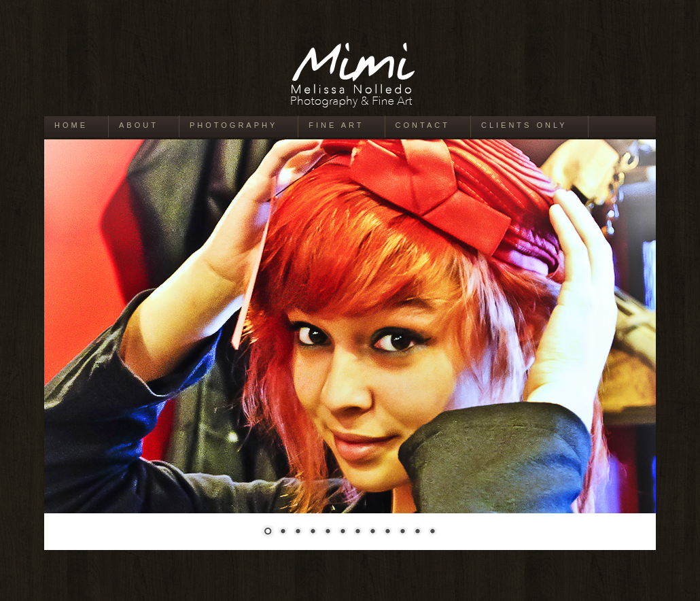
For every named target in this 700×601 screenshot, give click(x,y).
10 (402, 532)
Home (71, 125)
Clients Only (524, 125)
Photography (233, 125)
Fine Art (336, 125)
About (139, 125)
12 (432, 532)
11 (417, 532)
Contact (423, 125)
